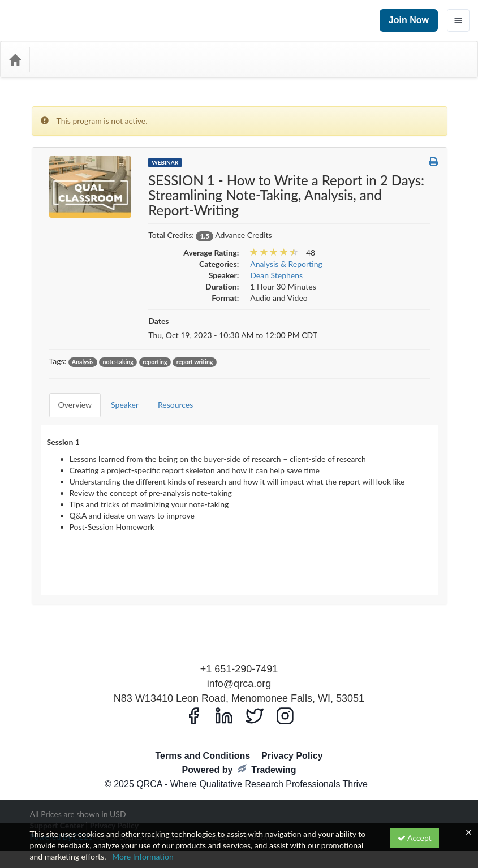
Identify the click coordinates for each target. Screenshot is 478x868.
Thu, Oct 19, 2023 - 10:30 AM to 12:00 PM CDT (233, 335)
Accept (415, 838)
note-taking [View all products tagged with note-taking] (118, 362)
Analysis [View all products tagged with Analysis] (83, 362)
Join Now (409, 20)
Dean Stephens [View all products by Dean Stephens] (276, 275)
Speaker (116, 396)
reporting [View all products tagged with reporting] (155, 362)
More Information (143, 856)
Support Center (57, 808)
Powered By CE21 (63, 820)
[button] (434, 162)
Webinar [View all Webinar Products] (165, 162)
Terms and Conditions (203, 739)
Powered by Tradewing (239, 752)
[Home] (15, 59)
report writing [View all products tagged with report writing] (195, 362)
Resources (167, 396)
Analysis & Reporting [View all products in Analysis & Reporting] (286, 264)
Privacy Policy (292, 739)
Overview (67, 396)
